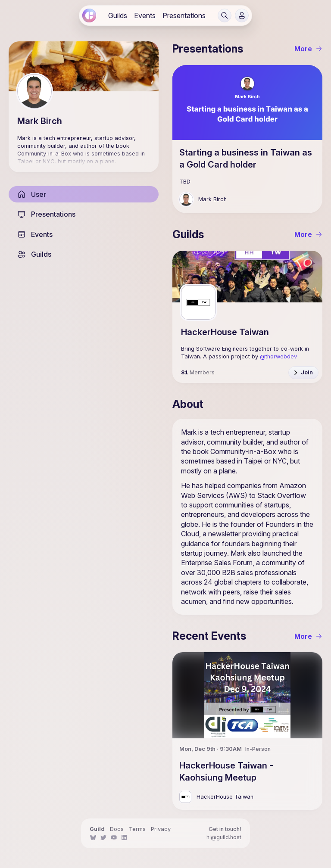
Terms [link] (137, 829)
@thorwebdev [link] (278, 356)
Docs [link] (117, 829)
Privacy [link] (161, 829)
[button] (225, 16)
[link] (89, 16)
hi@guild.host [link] (224, 837)
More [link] (308, 49)
